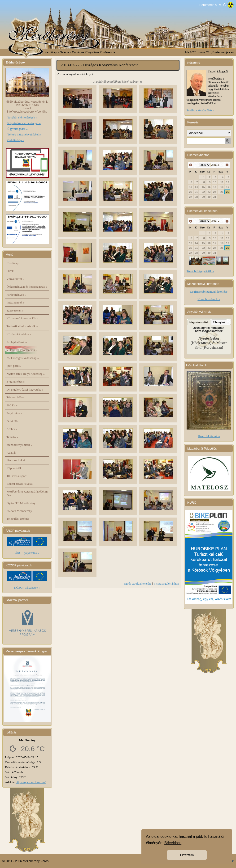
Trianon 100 (15, 397)
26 (228, 192)
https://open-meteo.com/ (31, 782)
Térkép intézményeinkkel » (24, 134)
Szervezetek (15, 310)
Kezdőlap (51, 52)
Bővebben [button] (173, 843)
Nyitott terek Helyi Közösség (26, 374)
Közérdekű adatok (19, 334)
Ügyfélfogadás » (17, 129)
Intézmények (16, 302)
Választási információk (22, 350)
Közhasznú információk (22, 318)
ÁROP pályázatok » (27, 553)
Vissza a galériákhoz (166, 584)
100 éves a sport (17, 476)
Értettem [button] (187, 855)
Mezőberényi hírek (19, 445)
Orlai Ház (13, 421)
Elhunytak (219, 322)
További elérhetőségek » (22, 117)
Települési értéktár (18, 519)
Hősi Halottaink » (209, 436)
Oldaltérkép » (16, 140)
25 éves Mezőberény (19, 511)
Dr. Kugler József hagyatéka (25, 390)
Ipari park (14, 366)
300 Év (12, 405)
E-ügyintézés (16, 381)
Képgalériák (14, 468)
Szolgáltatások (17, 342)
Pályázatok (15, 413)
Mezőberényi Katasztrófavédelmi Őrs (27, 493)
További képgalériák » (200, 271)
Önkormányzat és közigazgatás (27, 287)
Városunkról (15, 279)
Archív (12, 429)
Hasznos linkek (16, 460)
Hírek (10, 271)
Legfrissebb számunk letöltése (209, 292)
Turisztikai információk (22, 326)
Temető (12, 437)
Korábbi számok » (209, 299)
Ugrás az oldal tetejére (138, 584)
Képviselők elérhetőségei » (24, 123)
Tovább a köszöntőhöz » (200, 110)
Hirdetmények (17, 295)
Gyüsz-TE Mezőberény (21, 503)
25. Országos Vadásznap (23, 358)
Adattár (11, 453)
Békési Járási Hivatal (20, 484)
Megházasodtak (199, 322)
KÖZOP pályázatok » (27, 588)
